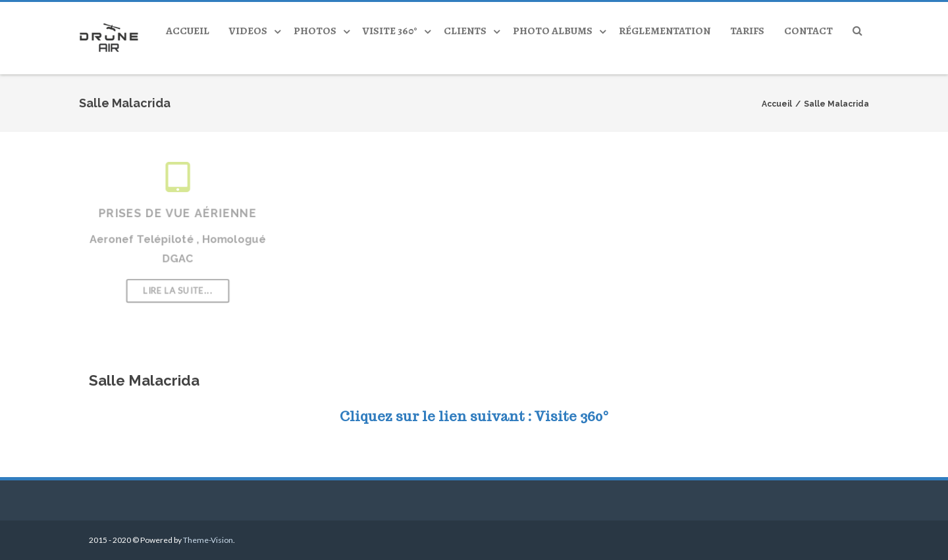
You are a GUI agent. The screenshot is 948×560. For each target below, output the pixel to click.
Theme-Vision (208, 540)
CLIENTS (465, 31)
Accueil (188, 31)
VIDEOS (248, 31)
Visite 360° (390, 31)
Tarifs (747, 31)
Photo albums (553, 31)
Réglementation (665, 31)
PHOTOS (315, 31)
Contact (808, 31)
